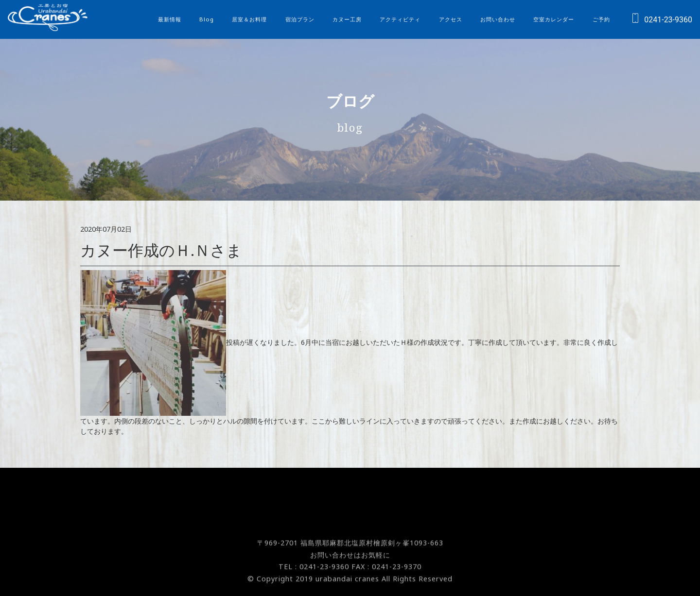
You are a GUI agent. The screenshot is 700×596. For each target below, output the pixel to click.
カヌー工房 (347, 19)
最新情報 (170, 19)
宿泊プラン (300, 19)
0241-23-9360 (659, 19)
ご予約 (601, 19)
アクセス (451, 19)
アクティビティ (400, 19)
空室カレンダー (554, 19)
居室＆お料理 (249, 19)
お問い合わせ (498, 19)
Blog (207, 19)
